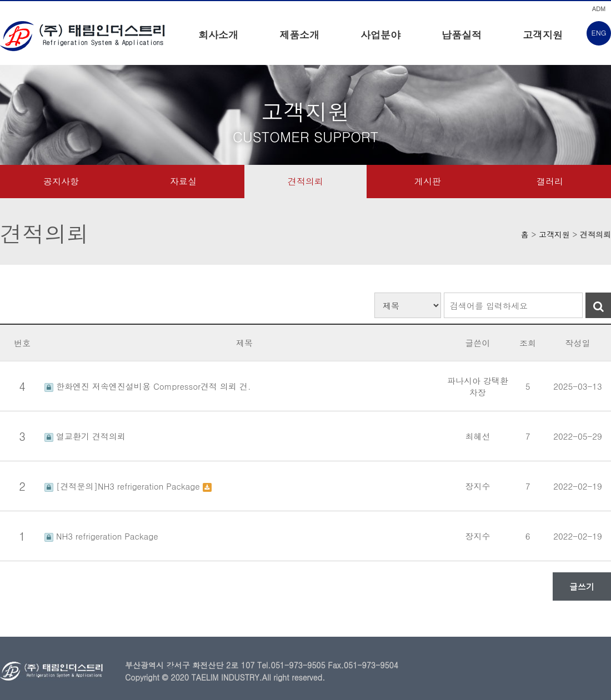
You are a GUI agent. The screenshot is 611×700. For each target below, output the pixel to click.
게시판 (428, 181)
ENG (599, 32)
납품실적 (462, 35)
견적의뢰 (305, 181)
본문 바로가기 (0, 0)
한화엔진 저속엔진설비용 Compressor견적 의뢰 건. (148, 386)
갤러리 (550, 181)
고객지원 (543, 35)
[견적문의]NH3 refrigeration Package (124, 486)
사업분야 (380, 35)
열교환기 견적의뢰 (85, 436)
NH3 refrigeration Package (101, 536)
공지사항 (61, 181)
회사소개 (218, 35)
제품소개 (299, 35)
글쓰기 (582, 586)
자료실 (183, 181)
